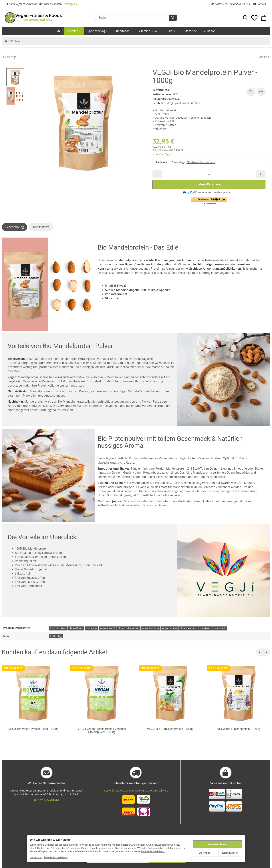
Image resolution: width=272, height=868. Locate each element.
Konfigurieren (230, 853)
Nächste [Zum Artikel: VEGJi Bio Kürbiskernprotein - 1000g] (264, 57)
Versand (179, 150)
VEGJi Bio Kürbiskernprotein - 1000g (170, 729)
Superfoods (123, 31)
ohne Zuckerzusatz (128, 628)
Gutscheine (190, 31)
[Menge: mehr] (261, 174)
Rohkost (61, 628)
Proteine (74, 31)
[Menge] (209, 174)
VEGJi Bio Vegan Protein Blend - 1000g (33, 729)
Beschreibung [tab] (15, 227)
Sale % (171, 31)
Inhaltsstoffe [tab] (41, 227)
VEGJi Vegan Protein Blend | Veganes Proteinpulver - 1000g (102, 731)
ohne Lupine (169, 628)
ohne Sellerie (187, 628)
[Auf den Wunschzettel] (251, 92)
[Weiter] (267, 652)
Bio (52, 628)
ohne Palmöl (107, 628)
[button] (15, 77)
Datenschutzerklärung (153, 851)
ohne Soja (92, 628)
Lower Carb (219, 628)
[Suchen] (136, 18)
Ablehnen (205, 853)
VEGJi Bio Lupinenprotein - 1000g (239, 729)
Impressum (36, 857)
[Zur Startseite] (48, 18)
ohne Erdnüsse (151, 628)
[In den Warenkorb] (209, 184)
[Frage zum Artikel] (261, 92)
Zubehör (210, 31)
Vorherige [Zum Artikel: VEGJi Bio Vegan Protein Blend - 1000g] (9, 57)
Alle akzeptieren (218, 844)
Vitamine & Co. (149, 31)
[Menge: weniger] (157, 174)
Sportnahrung (97, 31)
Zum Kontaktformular (46, 800)
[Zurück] (259, 652)
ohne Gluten (76, 628)
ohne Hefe (203, 628)
